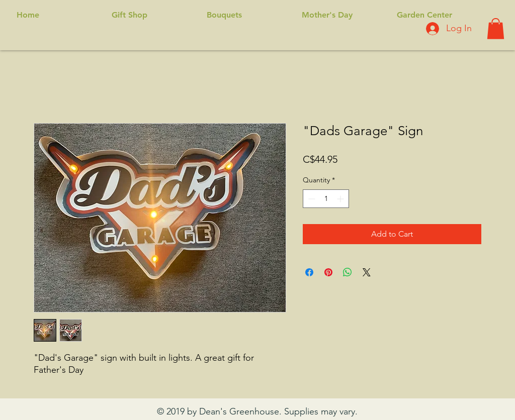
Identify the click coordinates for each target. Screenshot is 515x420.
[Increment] (341, 199)
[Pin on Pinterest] (328, 272)
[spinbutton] (326, 199)
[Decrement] (311, 199)
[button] (496, 29)
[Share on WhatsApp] (348, 272)
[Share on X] (367, 272)
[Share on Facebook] (309, 272)
